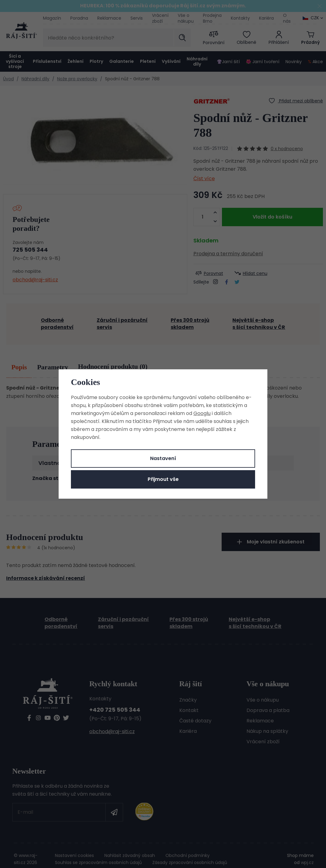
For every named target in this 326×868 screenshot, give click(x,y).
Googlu (202, 413)
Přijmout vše (163, 479)
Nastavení (163, 458)
